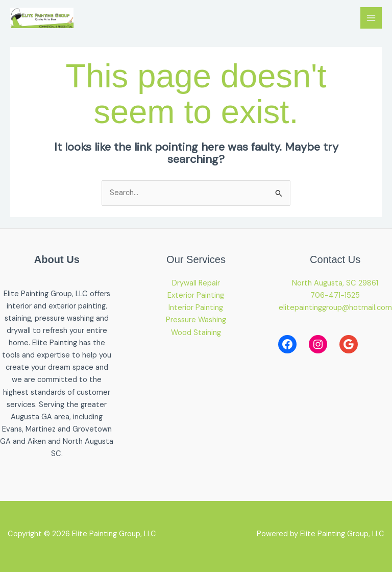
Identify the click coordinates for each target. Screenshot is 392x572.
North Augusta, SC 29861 (335, 283)
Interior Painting (196, 308)
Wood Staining (196, 333)
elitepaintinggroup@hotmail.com (335, 308)
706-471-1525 (335, 295)
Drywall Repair (196, 283)
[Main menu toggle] (371, 18)
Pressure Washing (196, 320)
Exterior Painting (196, 295)
